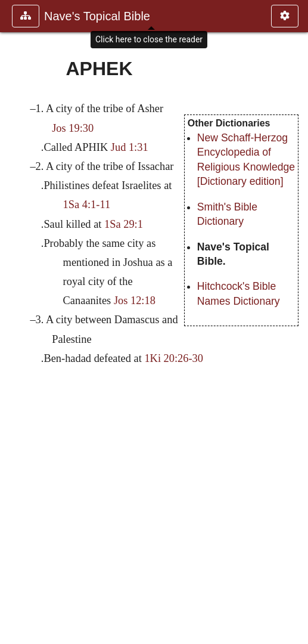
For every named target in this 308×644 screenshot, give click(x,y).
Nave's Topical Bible (97, 16)
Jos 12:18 (135, 301)
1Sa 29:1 (124, 224)
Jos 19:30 (73, 128)
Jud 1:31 (130, 147)
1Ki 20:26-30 (174, 358)
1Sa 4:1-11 (87, 205)
